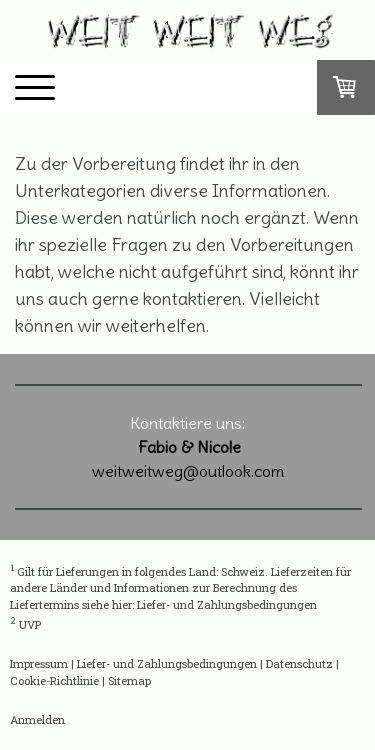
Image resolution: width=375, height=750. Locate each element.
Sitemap (129, 680)
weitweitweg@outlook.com (188, 471)
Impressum (39, 663)
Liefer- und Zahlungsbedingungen (227, 604)
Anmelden (37, 719)
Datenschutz (299, 663)
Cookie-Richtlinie (54, 680)
